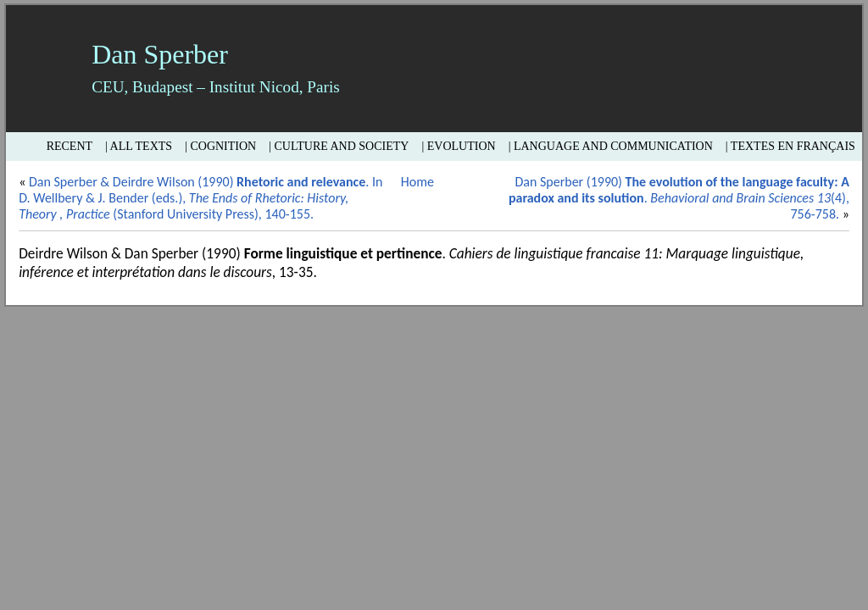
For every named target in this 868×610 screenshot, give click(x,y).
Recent (70, 146)
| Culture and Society (339, 146)
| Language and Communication (611, 146)
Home (417, 182)
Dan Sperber (160, 54)
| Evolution (458, 146)
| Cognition (220, 146)
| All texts (139, 146)
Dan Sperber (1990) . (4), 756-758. (679, 198)
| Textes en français (790, 146)
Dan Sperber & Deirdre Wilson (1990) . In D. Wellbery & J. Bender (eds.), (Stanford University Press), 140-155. (200, 198)
